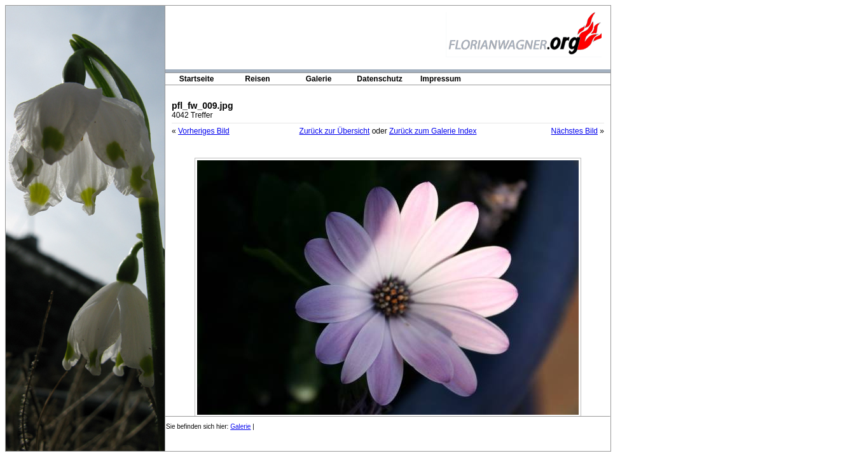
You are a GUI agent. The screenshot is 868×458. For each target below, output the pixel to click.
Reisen (257, 79)
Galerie (319, 79)
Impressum (441, 79)
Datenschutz (379, 79)
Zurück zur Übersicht (335, 131)
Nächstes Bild (575, 131)
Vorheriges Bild (204, 131)
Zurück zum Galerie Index (433, 131)
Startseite (197, 79)
